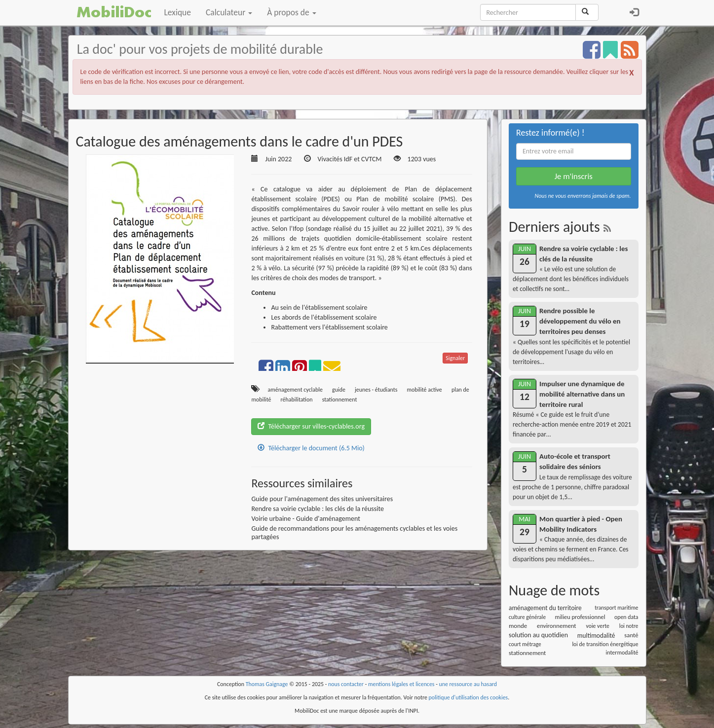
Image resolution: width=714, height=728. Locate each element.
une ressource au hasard (468, 684)
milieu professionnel (580, 617)
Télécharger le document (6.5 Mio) (311, 448)
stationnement (340, 400)
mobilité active (425, 390)
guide (339, 390)
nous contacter (346, 684)
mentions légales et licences (401, 684)
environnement (557, 626)
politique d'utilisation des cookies (469, 697)
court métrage (525, 644)
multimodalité (596, 636)
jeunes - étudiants (376, 390)
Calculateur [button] (229, 12)
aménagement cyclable (295, 390)
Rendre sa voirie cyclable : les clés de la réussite (318, 509)
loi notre (629, 626)
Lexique (178, 12)
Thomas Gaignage (267, 684)
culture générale (527, 617)
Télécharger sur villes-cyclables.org (311, 426)
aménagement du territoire (545, 608)
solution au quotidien (538, 635)
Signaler (455, 358)
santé (631, 635)
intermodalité (622, 653)
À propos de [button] (291, 12)
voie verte (598, 626)
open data (626, 617)
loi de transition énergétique (605, 644)
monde (518, 626)
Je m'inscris (574, 176)
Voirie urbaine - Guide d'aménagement (305, 519)
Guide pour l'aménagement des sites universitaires (322, 499)
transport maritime (616, 608)
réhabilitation (297, 400)
